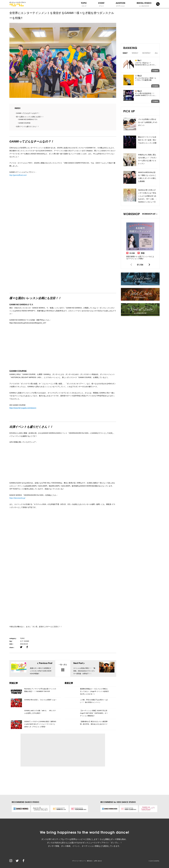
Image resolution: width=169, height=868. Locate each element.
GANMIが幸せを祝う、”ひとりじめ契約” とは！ (40, 700)
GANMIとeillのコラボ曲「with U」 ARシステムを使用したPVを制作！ (40, 712)
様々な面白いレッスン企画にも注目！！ (30, 117)
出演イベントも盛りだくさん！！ (28, 126)
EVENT (101, 4)
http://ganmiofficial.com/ (18, 175)
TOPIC (84, 4)
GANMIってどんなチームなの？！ (28, 113)
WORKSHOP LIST (150, 214)
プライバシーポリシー (78, 861)
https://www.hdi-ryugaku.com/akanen (23, 408)
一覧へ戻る (63, 667)
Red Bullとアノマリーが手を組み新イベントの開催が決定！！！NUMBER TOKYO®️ (40, 690)
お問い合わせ (98, 861)
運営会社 (89, 861)
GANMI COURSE (25, 123)
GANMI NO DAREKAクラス (28, 119)
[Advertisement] (44, 750)
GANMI (26, 641)
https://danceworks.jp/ (17, 498)
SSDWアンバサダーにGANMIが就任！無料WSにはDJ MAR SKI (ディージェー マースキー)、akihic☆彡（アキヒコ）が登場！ (40, 724)
